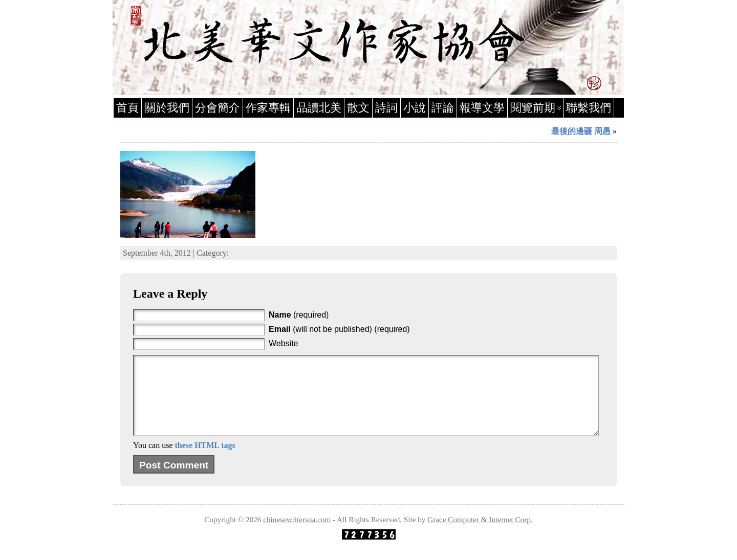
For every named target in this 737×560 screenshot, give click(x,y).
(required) (299, 315)
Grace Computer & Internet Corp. (480, 535)
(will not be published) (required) (339, 329)
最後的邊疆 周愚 (581, 131)
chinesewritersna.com (297, 535)
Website (284, 343)
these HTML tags (205, 461)
